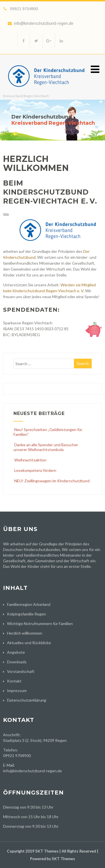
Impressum (17, 690)
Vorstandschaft (21, 671)
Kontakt (14, 681)
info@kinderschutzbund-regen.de (41, 23)
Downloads (17, 662)
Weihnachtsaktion (30, 460)
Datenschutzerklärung (27, 700)
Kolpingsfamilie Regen (26, 614)
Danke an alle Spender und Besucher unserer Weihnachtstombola (46, 447)
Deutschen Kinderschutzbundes (32, 549)
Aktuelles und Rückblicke (29, 643)
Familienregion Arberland (29, 604)
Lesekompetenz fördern (35, 470)
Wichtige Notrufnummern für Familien (40, 623)
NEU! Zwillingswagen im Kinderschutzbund (52, 481)
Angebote (16, 652)
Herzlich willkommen (25, 633)
